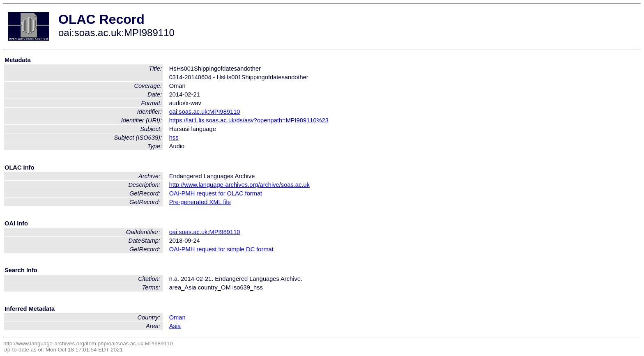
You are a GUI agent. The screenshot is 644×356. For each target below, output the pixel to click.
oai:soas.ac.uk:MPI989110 (205, 112)
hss (174, 138)
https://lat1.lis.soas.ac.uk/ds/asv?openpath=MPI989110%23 (249, 120)
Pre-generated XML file (200, 202)
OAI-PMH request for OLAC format (216, 193)
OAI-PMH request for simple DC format (221, 249)
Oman (177, 317)
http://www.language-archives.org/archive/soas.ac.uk (239, 185)
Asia (175, 326)
